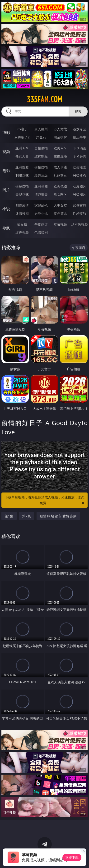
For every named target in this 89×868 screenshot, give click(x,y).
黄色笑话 (60, 213)
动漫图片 (80, 186)
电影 (6, 171)
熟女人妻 (22, 156)
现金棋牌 (60, 137)
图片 (6, 190)
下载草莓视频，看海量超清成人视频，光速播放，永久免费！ (45, 500)
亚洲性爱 (22, 167)
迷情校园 (22, 213)
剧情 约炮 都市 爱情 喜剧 (58, 516)
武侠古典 (80, 205)
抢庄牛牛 (80, 137)
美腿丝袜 (22, 194)
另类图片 (80, 194)
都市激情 (22, 205)
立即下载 (72, 857)
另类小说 (41, 213)
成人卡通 (60, 167)
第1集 (9, 516)
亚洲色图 (41, 186)
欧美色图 (60, 186)
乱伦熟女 (60, 175)
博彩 (6, 132)
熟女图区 (60, 194)
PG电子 (22, 129)
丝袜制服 (41, 156)
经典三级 (41, 175)
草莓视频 (60, 224)
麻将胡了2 (22, 137)
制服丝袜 (22, 175)
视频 (6, 152)
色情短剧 (41, 232)
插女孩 (22, 224)
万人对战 (60, 129)
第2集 (27, 516)
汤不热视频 (80, 224)
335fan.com (44, 99)
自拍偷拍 (41, 148)
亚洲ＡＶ (22, 148)
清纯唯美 (41, 194)
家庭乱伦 (41, 205)
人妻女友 (60, 205)
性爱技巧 (80, 213)
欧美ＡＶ (60, 148)
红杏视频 (22, 232)
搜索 (78, 111)
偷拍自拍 (41, 167)
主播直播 (60, 156)
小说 (6, 209)
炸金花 (41, 137)
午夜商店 (41, 224)
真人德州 (41, 129)
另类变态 (80, 175)
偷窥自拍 (22, 186)
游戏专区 (80, 129)
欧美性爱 (80, 167)
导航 (6, 228)
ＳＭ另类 (80, 156)
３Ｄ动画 (80, 148)
